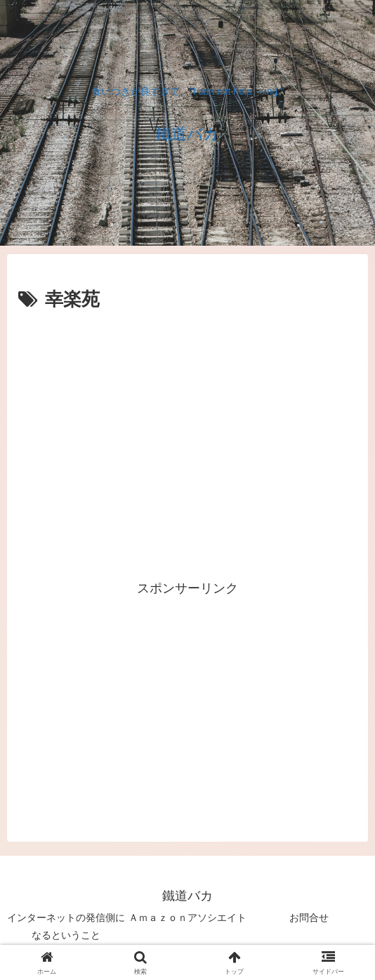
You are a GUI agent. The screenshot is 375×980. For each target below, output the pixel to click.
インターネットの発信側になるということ (66, 926)
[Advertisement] (187, 358)
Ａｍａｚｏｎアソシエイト (187, 918)
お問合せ (309, 918)
